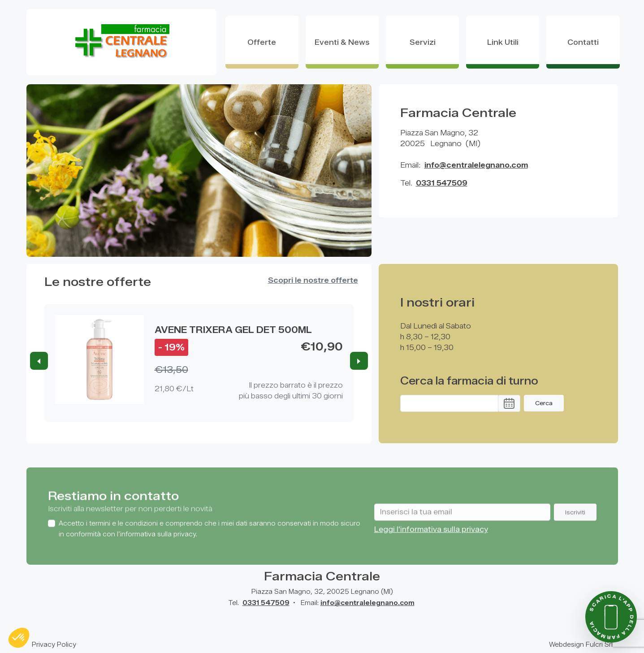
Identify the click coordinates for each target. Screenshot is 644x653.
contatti (583, 42)
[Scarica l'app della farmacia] (611, 617)
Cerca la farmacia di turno (469, 381)
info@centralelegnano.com (476, 165)
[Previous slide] (39, 361)
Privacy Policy (54, 645)
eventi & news (342, 42)
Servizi (423, 42)
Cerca (544, 403)
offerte (262, 42)
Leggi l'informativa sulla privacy (431, 542)
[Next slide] (359, 361)
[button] (509, 403)
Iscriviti (575, 525)
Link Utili (503, 42)
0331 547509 (442, 183)
